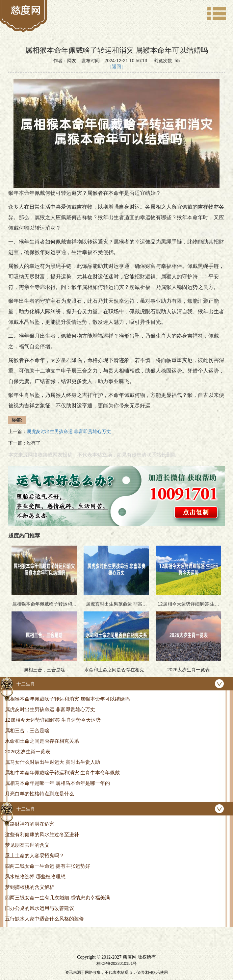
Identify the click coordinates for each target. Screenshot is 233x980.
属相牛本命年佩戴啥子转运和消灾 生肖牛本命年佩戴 (62, 773)
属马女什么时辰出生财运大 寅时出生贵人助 (52, 762)
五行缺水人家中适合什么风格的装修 (44, 919)
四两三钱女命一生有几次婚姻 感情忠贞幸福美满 (57, 898)
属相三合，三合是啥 (27, 730)
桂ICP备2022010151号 (117, 964)
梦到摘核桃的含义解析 (30, 887)
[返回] (116, 67)
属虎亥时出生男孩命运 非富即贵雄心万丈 (50, 709)
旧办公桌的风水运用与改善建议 (39, 908)
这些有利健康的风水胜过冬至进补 (42, 834)
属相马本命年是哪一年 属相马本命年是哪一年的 (57, 783)
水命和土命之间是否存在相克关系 (42, 741)
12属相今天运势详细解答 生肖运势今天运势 (53, 720)
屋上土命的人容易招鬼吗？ (35, 855)
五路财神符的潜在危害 (30, 824)
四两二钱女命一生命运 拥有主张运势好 (48, 866)
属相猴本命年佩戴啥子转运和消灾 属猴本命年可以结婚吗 (67, 699)
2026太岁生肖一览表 (28, 751)
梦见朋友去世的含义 (27, 845)
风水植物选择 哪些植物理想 (35, 877)
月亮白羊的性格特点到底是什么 (39, 794)
